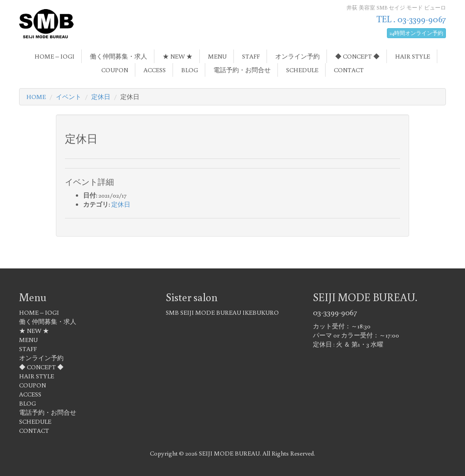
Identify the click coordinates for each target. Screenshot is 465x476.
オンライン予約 (297, 56)
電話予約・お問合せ (242, 70)
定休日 (101, 97)
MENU (217, 56)
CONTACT (349, 70)
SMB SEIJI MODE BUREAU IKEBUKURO (222, 312)
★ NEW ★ (178, 56)
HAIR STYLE (413, 56)
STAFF (251, 56)
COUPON (115, 70)
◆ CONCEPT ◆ (357, 56)
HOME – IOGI (54, 56)
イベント (69, 97)
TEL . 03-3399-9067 (411, 19)
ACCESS (155, 70)
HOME (36, 97)
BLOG (190, 70)
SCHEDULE (302, 70)
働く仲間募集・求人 (119, 56)
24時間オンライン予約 (416, 33)
